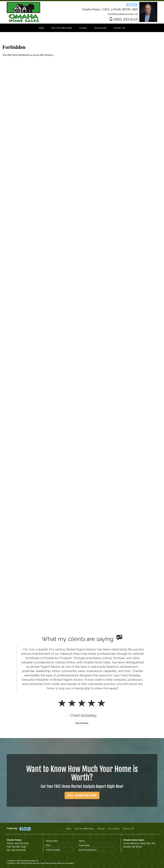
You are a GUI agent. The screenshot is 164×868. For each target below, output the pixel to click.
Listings (101, 829)
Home (69, 829)
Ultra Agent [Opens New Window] (70, 863)
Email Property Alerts (88, 850)
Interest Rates (52, 841)
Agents (82, 841)
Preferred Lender (53, 850)
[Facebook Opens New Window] (128, 4)
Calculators (114, 829)
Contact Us (128, 829)
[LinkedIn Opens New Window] (136, 4)
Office (48, 845)
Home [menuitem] (41, 28)
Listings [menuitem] (83, 28)
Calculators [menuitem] (100, 28)
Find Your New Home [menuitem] (62, 28)
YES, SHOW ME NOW (82, 795)
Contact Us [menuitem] (120, 28)
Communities (84, 845)
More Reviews (82, 723)
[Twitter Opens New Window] (132, 4)
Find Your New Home (84, 829)
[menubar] (82, 28)
